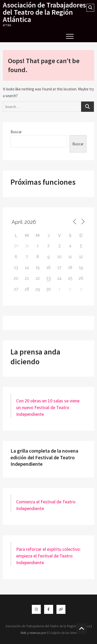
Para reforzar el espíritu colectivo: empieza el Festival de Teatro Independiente (48, 556)
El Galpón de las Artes (62, 633)
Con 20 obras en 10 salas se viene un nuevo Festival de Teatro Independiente (48, 407)
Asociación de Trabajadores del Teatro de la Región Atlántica (44, 12)
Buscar (16, 132)
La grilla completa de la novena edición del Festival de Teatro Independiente (44, 457)
